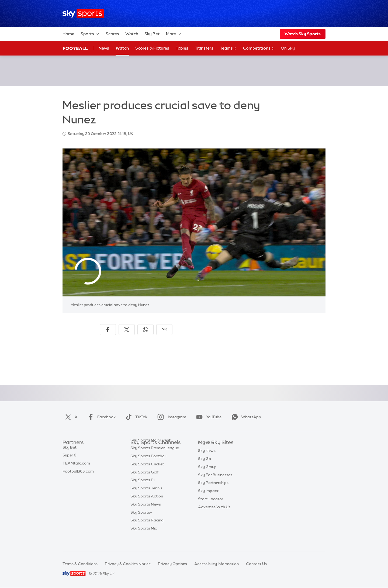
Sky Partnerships (213, 491)
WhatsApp (245, 417)
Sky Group (207, 475)
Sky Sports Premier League (155, 459)
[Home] (83, 14)
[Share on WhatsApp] (145, 330)
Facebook (101, 417)
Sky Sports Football (148, 467)
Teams (228, 48)
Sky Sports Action (147, 507)
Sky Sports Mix (144, 539)
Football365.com (78, 475)
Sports (90, 34)
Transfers (204, 48)
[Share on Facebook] (108, 330)
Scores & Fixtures (152, 48)
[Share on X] (127, 330)
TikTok (135, 417)
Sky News (207, 459)
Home (68, 34)
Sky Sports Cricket (147, 475)
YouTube (208, 417)
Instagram (171, 417)
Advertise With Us (214, 515)
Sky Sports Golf (145, 483)
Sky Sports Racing (147, 531)
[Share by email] (164, 330)
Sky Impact (208, 499)
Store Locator (211, 507)
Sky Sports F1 (143, 491)
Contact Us (256, 564)
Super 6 (69, 459)
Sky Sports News (146, 515)
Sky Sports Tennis (146, 499)
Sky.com (206, 451)
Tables (182, 48)
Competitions (259, 48)
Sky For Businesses (215, 483)
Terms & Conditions (80, 564)
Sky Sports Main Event (150, 451)
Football (75, 48)
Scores (112, 34)
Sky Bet (152, 34)
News (104, 48)
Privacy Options (172, 564)
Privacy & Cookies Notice (128, 564)
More (174, 34)
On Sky (288, 48)
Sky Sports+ (141, 523)
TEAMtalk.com (76, 467)
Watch (132, 34)
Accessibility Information (216, 564)
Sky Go (205, 467)
